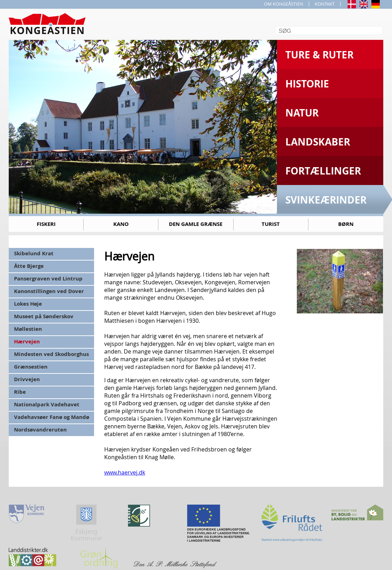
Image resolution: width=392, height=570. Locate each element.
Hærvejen (27, 341)
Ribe (20, 392)
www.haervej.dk (125, 472)
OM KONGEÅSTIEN (284, 4)
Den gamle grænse (196, 224)
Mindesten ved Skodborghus (51, 354)
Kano (121, 224)
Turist (271, 224)
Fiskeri (46, 224)
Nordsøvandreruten (40, 430)
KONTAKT (325, 4)
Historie (307, 84)
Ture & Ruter (319, 55)
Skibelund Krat (34, 253)
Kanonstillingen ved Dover (49, 291)
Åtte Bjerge (29, 266)
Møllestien (28, 329)
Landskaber (318, 142)
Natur (302, 113)
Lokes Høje (28, 304)
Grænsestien (31, 367)
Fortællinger (323, 171)
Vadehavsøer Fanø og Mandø (52, 417)
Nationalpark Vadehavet (47, 404)
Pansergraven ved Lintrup (48, 279)
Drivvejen (27, 379)
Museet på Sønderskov (44, 316)
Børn (346, 224)
